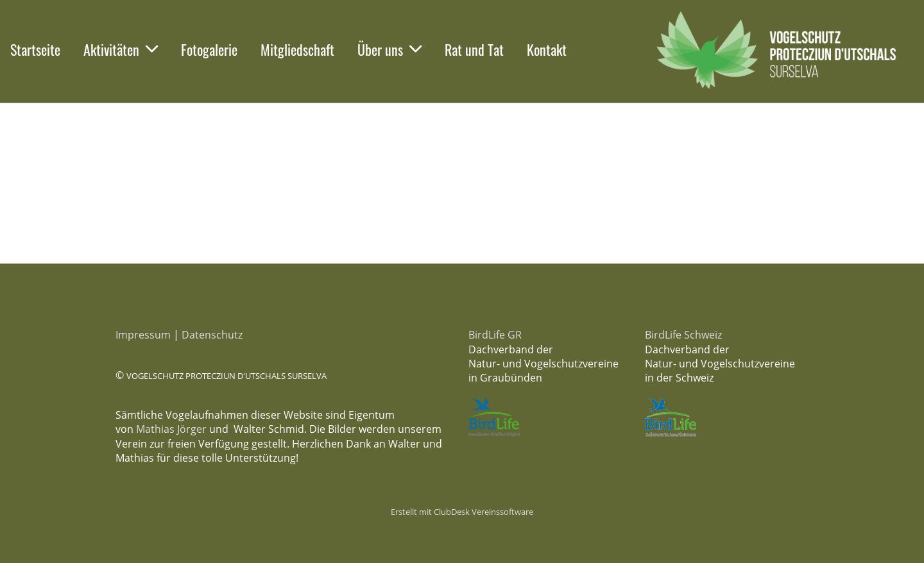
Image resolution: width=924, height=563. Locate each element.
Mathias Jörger (171, 429)
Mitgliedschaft (297, 49)
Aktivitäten (121, 49)
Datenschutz (212, 335)
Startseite (35, 49)
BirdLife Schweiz (683, 335)
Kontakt (547, 49)
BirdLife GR (495, 335)
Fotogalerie (209, 49)
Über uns (389, 49)
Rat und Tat (474, 49)
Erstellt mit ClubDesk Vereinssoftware (462, 512)
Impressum (143, 335)
